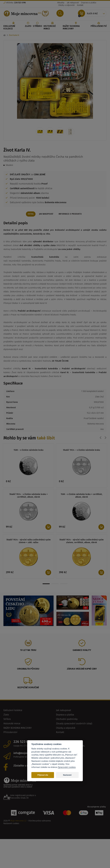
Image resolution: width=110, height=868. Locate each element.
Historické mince (52, 26)
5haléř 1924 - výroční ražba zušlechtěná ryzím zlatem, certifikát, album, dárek (82, 541)
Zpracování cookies (67, 767)
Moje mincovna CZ (18, 821)
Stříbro (37, 25)
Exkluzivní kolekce (13, 26)
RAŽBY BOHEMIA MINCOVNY (76, 26)
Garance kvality (82, 650)
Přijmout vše (43, 775)
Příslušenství (99, 25)
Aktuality (61, 3)
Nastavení (67, 775)
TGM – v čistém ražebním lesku (29, 450)
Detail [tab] (30, 214)
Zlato (28, 25)
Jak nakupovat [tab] (46, 214)
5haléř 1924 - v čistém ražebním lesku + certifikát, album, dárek (29, 496)
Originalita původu (28, 669)
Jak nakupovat (73, 3)
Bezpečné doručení (28, 688)
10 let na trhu (28, 650)
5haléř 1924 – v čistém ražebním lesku (82, 450)
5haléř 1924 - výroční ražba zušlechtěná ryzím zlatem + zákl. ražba (29, 541)
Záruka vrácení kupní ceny (82, 669)
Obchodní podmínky (67, 719)
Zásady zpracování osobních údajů (74, 724)
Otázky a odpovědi (66, 5)
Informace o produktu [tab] (71, 214)
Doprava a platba (89, 3)
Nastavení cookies (11, 824)
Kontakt (80, 5)
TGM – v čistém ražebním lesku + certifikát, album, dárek (82, 496)
